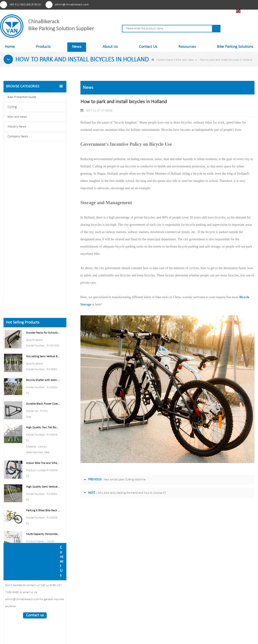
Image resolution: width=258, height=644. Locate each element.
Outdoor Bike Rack (147, 542)
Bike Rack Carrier (146, 565)
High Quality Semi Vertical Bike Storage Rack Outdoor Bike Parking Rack (43, 320)
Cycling (12, 107)
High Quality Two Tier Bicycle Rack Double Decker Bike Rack (43, 261)
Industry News (17, 127)
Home (10, 47)
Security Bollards (146, 572)
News (77, 47)
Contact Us (148, 47)
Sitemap (85, 565)
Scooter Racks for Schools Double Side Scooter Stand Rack (43, 166)
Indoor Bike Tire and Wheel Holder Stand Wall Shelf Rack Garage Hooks (43, 297)
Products (43, 47)
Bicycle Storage (145, 550)
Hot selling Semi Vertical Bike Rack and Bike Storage (43, 190)
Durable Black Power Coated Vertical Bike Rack (43, 237)
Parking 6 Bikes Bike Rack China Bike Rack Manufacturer (43, 344)
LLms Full (86, 587)
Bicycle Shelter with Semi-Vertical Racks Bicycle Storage (43, 214)
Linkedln (207, 4)
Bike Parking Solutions (235, 47)
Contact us (35, 464)
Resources (187, 47)
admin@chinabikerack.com (72, 5)
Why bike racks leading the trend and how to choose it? (132, 493)
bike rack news (185, 60)
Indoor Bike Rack (146, 557)
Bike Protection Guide (22, 97)
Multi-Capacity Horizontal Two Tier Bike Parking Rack (43, 368)
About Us (110, 47)
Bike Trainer (143, 580)
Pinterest (181, 4)
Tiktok (216, 4)
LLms (83, 580)
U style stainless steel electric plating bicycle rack (43, 391)
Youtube (199, 4)
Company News (18, 137)
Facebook (190, 4)
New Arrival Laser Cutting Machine (125, 480)
